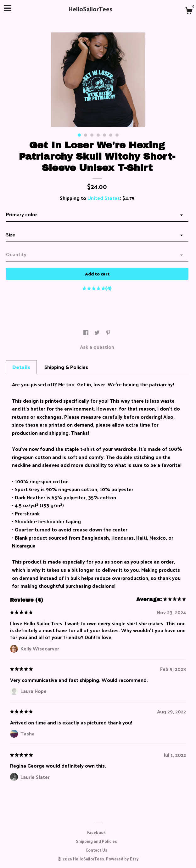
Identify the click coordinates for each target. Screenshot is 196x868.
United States (104, 198)
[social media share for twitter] (98, 333)
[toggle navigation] (8, 8)
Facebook (96, 832)
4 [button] (98, 135)
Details (21, 367)
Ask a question (97, 347)
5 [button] (104, 135)
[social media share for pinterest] (108, 333)
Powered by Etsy (122, 859)
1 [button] (79, 135)
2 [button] (86, 135)
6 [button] (111, 135)
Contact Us (96, 850)
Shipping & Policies (66, 367)
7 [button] (117, 135)
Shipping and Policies (96, 841)
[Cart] (189, 11)
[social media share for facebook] (87, 333)
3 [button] (92, 135)
